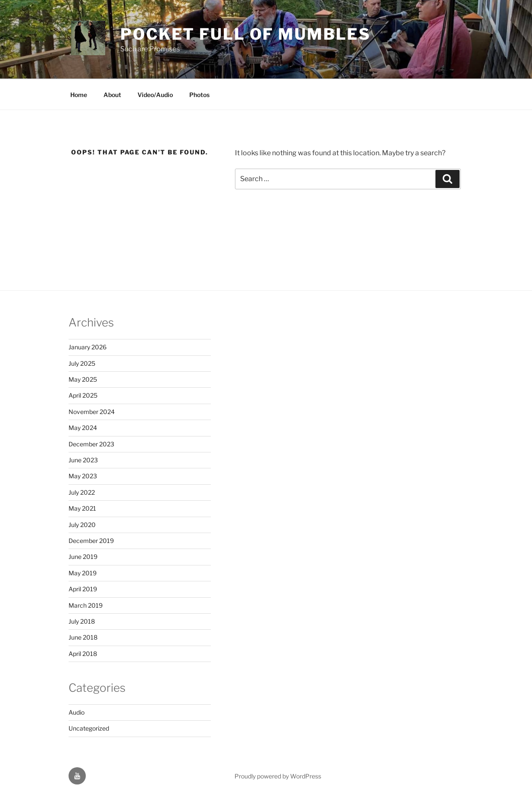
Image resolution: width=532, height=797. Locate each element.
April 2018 (83, 654)
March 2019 (86, 605)
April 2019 (83, 589)
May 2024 (83, 428)
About (112, 95)
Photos (199, 95)
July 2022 (82, 492)
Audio (77, 712)
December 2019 (91, 541)
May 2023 (83, 476)
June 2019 (83, 557)
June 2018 (83, 637)
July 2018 (82, 621)
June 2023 (83, 460)
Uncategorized (89, 728)
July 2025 (82, 363)
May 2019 (83, 573)
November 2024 (92, 412)
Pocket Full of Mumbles (245, 34)
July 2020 (82, 525)
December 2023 (91, 444)
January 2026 (88, 347)
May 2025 (83, 379)
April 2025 (83, 395)
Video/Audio (155, 95)
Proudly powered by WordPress (278, 776)
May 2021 (82, 508)
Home (79, 95)
